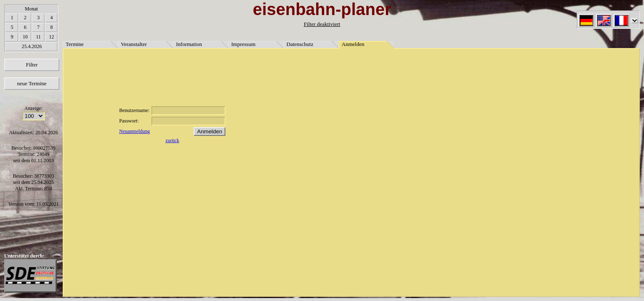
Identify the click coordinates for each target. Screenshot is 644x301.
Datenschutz (300, 44)
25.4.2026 (32, 46)
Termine (75, 44)
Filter (32, 65)
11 (38, 37)
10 (25, 37)
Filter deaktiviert (322, 24)
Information (189, 44)
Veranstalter (134, 44)
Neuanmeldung (134, 131)
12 (51, 37)
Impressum (243, 44)
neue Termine (32, 83)
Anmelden (353, 44)
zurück (172, 140)
